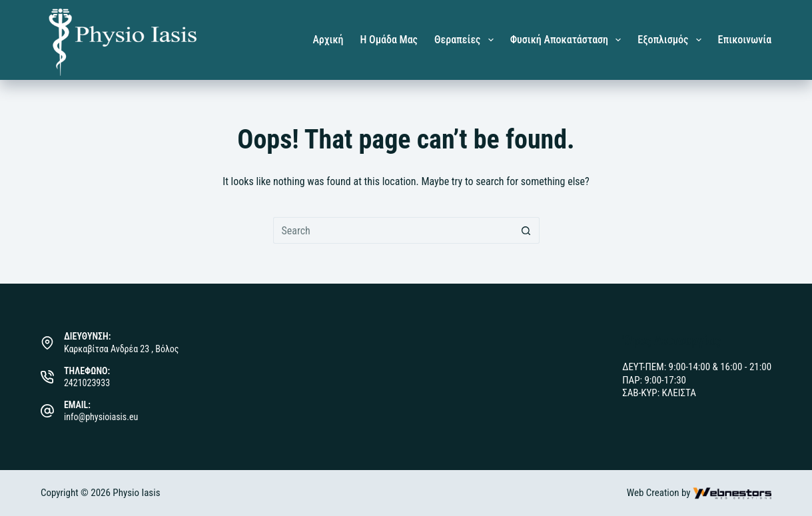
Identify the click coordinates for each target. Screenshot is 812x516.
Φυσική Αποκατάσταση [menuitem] (569, 40)
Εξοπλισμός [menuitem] (672, 40)
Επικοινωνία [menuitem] (745, 40)
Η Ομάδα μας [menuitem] (389, 40)
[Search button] (526, 230)
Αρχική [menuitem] (328, 40)
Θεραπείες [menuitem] (467, 40)
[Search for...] (393, 230)
